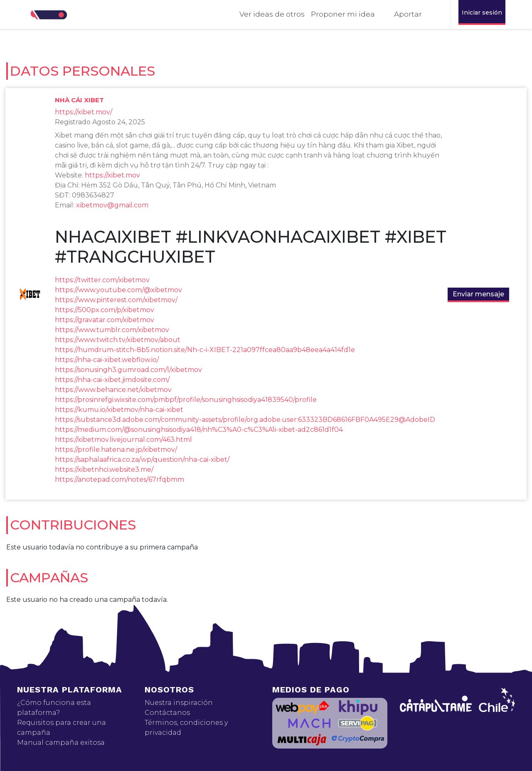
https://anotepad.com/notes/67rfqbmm (119, 479)
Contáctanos (167, 713)
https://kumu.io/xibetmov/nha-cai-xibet (119, 410)
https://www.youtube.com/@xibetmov (118, 290)
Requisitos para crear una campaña (62, 728)
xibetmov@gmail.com (112, 205)
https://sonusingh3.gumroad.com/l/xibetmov (128, 370)
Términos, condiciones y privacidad (186, 728)
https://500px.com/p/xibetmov (105, 310)
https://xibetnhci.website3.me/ (104, 469)
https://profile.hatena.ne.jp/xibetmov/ (116, 450)
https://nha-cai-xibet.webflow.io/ (107, 360)
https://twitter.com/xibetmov (102, 280)
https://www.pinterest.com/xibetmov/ (116, 300)
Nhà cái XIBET (79, 100)
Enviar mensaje (478, 294)
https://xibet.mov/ (84, 112)
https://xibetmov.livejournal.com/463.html (123, 440)
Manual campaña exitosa (61, 743)
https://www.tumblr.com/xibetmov (112, 330)
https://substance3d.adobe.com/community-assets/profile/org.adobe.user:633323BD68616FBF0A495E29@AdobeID (245, 420)
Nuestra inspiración (179, 703)
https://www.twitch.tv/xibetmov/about (118, 340)
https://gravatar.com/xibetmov (105, 320)
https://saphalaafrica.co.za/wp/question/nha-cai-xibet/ (142, 459)
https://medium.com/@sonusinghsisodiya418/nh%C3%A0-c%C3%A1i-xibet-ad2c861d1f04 (199, 430)
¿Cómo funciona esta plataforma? (54, 708)
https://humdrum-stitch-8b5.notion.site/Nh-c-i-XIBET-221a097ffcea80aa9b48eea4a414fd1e (205, 350)
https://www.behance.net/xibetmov (113, 390)
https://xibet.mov (112, 175)
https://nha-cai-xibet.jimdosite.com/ (112, 380)
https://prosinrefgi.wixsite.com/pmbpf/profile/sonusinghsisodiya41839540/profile (186, 400)
